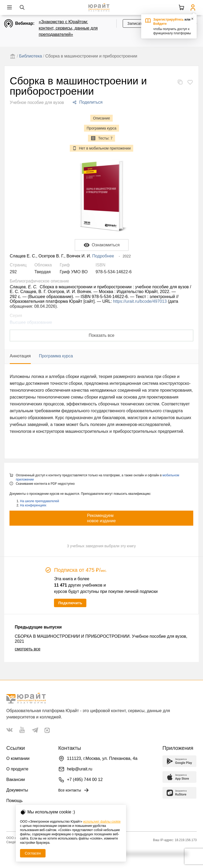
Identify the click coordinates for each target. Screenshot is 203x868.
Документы (17, 790)
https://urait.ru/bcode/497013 (140, 301)
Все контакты (74, 790)
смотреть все (28, 649)
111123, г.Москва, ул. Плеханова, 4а (102, 758)
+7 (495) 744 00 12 (85, 780)
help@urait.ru (80, 769)
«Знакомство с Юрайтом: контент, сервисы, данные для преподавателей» (68, 28)
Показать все (102, 335)
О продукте (17, 769)
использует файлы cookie (102, 822)
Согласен (33, 853)
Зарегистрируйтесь (169, 20)
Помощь (14, 801)
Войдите (160, 24)
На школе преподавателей (39, 501)
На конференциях (33, 505)
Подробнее (103, 256)
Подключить (70, 603)
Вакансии (16, 780)
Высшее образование (31, 322)
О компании (18, 758)
